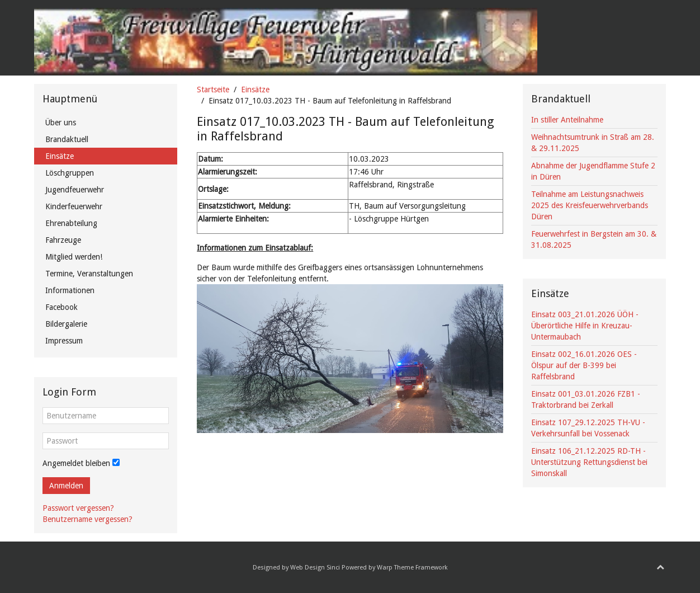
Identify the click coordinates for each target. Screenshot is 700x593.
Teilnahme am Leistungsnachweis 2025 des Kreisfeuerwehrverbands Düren (590, 205)
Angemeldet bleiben (76, 463)
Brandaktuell (67, 139)
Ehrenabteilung (71, 223)
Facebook (62, 307)
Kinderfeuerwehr (74, 206)
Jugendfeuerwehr (75, 190)
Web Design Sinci (315, 568)
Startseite (213, 90)
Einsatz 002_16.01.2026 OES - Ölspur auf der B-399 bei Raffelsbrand (584, 365)
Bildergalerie (66, 324)
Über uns (61, 123)
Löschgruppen (70, 173)
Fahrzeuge (63, 240)
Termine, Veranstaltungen (89, 274)
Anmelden (66, 486)
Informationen (70, 290)
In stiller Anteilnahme (567, 120)
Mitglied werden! (74, 257)
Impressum (64, 341)
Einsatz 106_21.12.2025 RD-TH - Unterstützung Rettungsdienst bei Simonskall (589, 462)
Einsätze (255, 90)
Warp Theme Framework (412, 568)
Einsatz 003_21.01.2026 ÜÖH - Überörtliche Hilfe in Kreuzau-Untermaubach (585, 326)
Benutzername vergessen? (88, 519)
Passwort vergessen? (78, 508)
